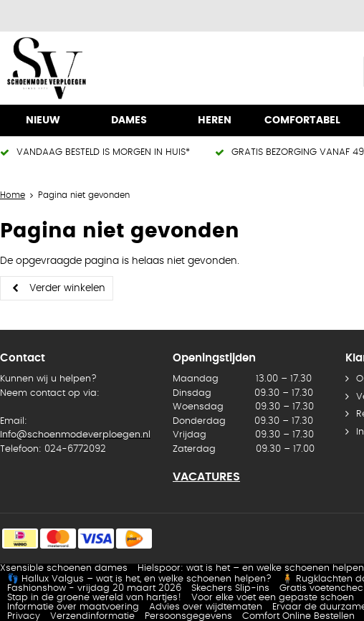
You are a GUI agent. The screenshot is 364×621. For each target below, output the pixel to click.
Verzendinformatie (92, 616)
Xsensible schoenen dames (64, 568)
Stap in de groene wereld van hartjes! (94, 598)
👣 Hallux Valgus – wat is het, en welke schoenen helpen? (139, 579)
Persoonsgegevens (188, 616)
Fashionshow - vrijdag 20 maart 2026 (94, 588)
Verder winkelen (67, 288)
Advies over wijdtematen (206, 607)
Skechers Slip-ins (230, 588)
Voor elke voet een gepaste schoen (273, 598)
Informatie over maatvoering (73, 607)
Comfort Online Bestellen (298, 616)
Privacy (24, 616)
